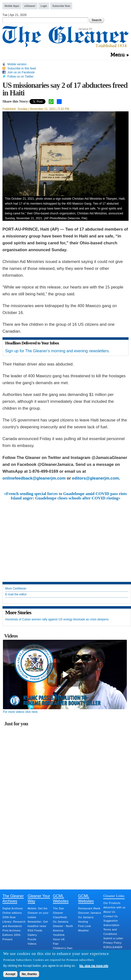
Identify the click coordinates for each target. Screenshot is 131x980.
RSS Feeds (35, 930)
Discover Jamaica (90, 913)
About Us (109, 912)
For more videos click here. (21, 712)
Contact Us (110, 916)
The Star (58, 908)
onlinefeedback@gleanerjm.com (34, 478)
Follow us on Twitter (20, 77)
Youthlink (59, 935)
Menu (117, 55)
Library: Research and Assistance (14, 924)
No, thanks (29, 974)
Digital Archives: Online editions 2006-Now (13, 913)
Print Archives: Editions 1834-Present (12, 935)
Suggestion (110, 921)
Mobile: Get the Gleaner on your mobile (38, 913)
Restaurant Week (89, 908)
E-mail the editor (16, 595)
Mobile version (17, 64)
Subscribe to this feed (22, 68)
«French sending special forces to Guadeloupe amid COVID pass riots (66, 494)
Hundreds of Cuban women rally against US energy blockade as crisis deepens (57, 620)
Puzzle (32, 939)
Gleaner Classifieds (60, 915)
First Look (85, 926)
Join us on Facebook (21, 72)
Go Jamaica (61, 922)
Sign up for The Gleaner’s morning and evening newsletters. (58, 351)
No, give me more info (94, 966)
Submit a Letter (113, 938)
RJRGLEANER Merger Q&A (113, 949)
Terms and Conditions (110, 932)
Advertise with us (114, 907)
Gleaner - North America (63, 928)
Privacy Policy (112, 943)
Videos (32, 944)
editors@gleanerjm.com (95, 478)
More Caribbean (16, 589)
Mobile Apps (12, 6)
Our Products (112, 903)
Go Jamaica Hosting (86, 919)
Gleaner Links (114, 896)
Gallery (32, 935)
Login (44, 6)
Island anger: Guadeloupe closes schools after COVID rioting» (65, 498)
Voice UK (59, 939)
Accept (10, 974)
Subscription (111, 925)
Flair (56, 944)
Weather (84, 930)
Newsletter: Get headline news (38, 924)
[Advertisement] (66, 537)
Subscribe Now (61, 6)
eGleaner (30, 6)
